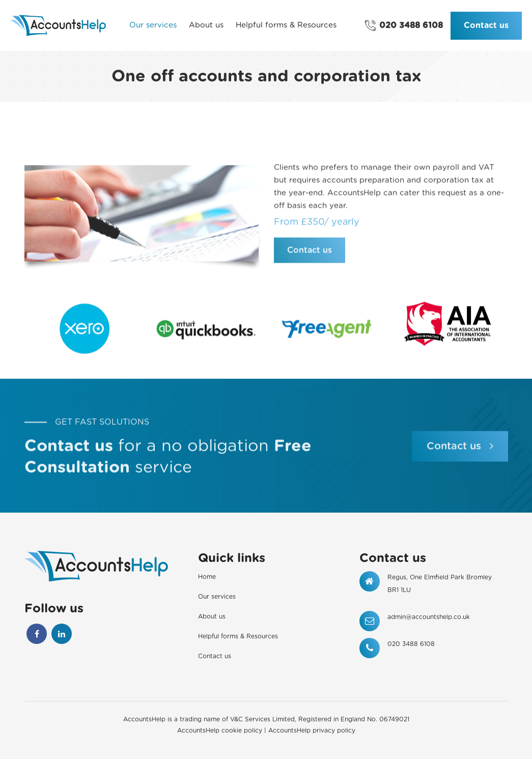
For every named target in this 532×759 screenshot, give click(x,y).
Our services (217, 597)
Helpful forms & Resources (238, 636)
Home (207, 577)
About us (212, 616)
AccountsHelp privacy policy (312, 730)
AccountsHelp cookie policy (220, 730)
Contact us (486, 25)
